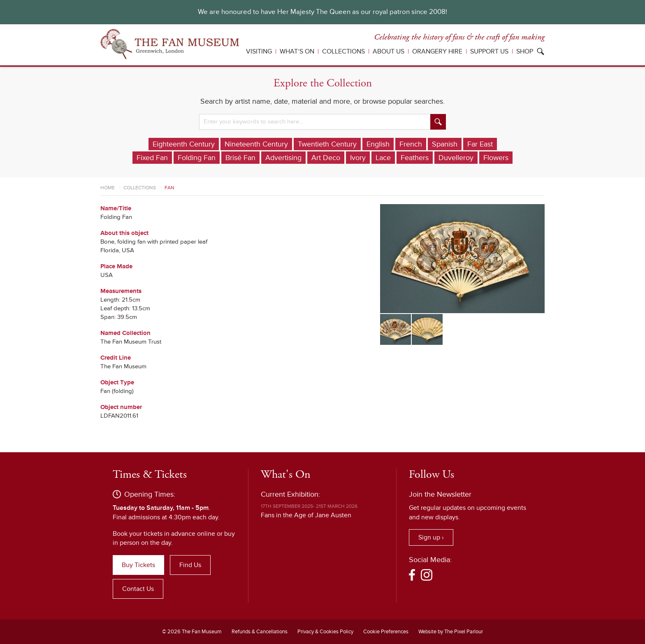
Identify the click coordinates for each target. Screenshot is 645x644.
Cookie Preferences (386, 632)
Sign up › (431, 537)
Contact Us (138, 589)
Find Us (190, 565)
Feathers (415, 158)
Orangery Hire (437, 51)
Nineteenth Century (256, 144)
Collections (343, 51)
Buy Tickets (138, 565)
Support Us (489, 51)
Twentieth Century (327, 144)
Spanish (445, 144)
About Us (389, 51)
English (378, 144)
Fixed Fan (152, 158)
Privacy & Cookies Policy (325, 632)
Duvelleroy (456, 158)
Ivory (358, 158)
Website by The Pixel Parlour (451, 632)
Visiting (259, 51)
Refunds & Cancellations (260, 632)
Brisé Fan (240, 158)
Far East (480, 144)
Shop (525, 51)
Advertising (283, 158)
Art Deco (326, 158)
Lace (383, 158)
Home (108, 188)
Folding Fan (197, 158)
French (411, 144)
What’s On (297, 51)
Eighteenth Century (184, 144)
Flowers (496, 158)
